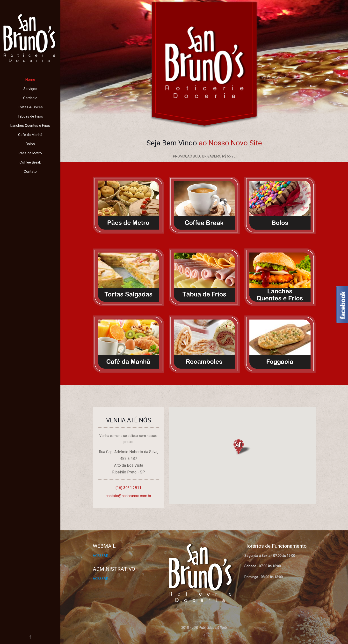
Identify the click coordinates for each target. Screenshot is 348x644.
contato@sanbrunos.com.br (128, 496)
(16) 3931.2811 (128, 488)
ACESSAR (101, 556)
